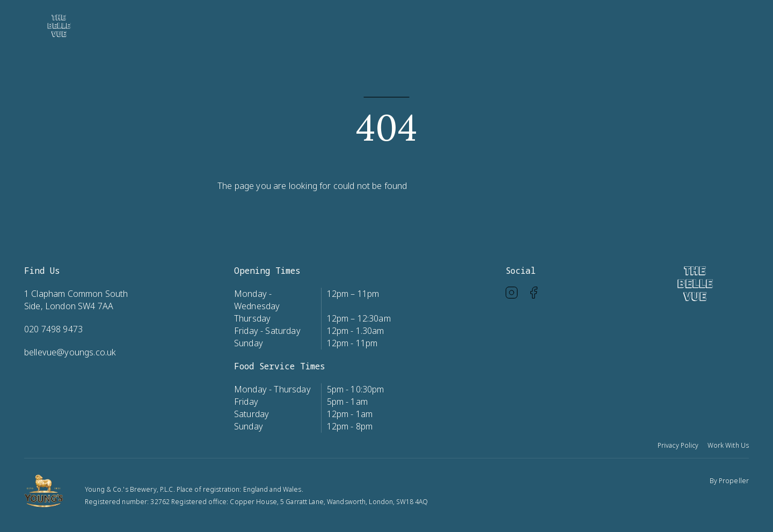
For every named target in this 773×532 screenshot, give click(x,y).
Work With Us (728, 445)
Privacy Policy (678, 445)
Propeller (734, 481)
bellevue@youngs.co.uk (70, 352)
